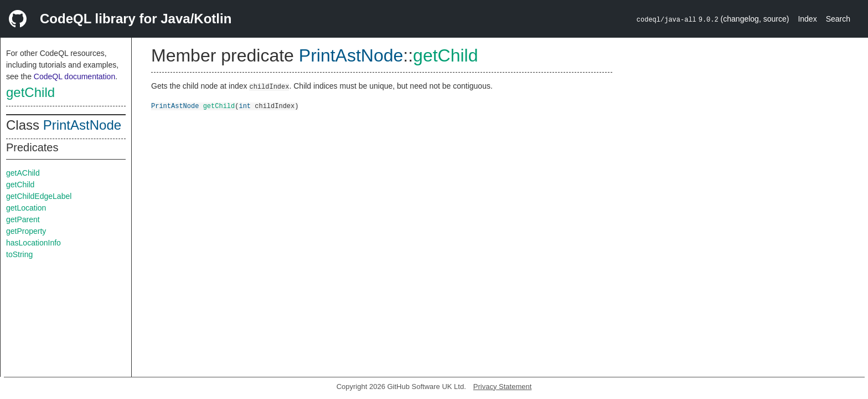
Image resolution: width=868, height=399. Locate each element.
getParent (23, 219)
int (245, 106)
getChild (30, 92)
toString (19, 254)
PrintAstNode (82, 125)
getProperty (26, 231)
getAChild (23, 173)
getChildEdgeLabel (39, 196)
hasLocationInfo (33, 243)
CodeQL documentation (74, 76)
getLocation (26, 208)
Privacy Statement (503, 387)
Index (807, 19)
